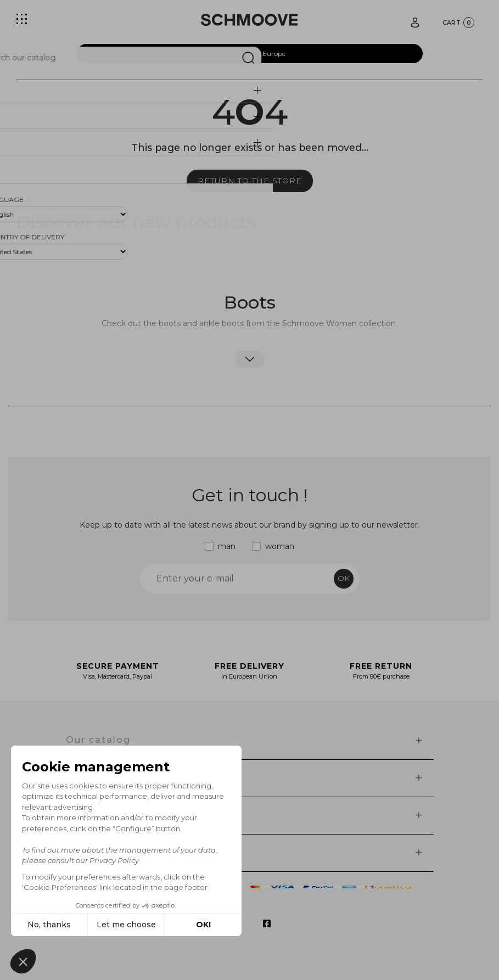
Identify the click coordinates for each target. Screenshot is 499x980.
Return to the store (250, 181)
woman (280, 546)
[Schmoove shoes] (249, 20)
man (227, 546)
